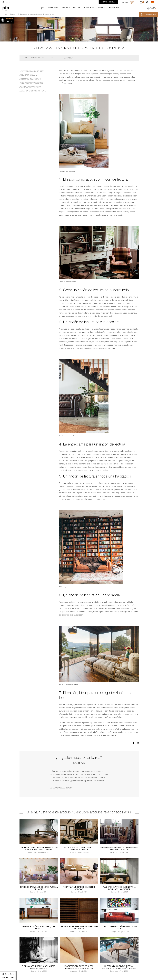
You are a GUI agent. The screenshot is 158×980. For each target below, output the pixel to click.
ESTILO (128, 2)
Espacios (66, 8)
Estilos (77, 8)
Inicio (5, 14)
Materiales (89, 8)
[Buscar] (3, 2)
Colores (102, 8)
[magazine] (43, 8)
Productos (53, 8)
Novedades (114, 8)
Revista (13, 14)
